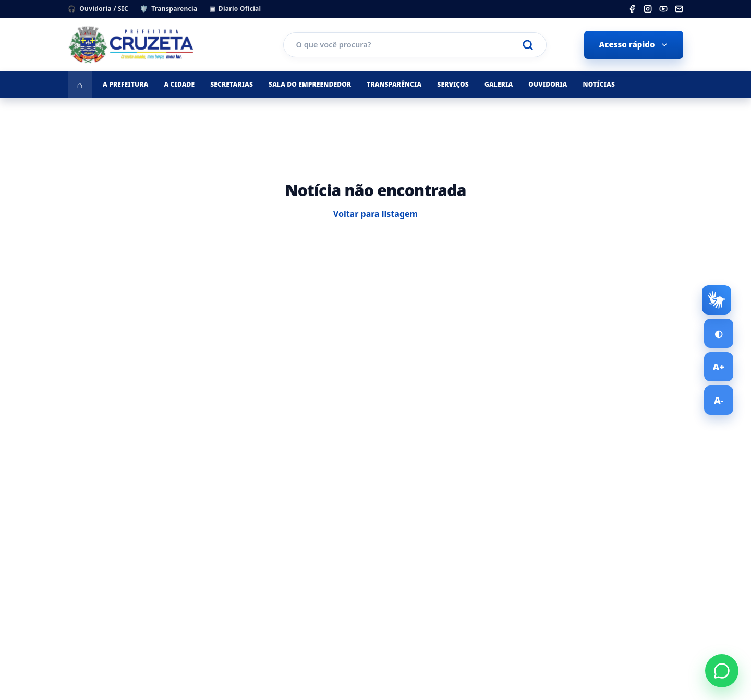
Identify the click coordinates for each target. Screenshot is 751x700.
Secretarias (232, 84)
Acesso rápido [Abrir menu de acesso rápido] (633, 44)
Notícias (599, 84)
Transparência (394, 84)
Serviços (453, 84)
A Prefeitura (125, 84)
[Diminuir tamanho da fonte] (719, 400)
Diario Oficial (235, 9)
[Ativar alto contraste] (719, 333)
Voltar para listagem (375, 214)
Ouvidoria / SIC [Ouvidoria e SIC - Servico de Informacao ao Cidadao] (98, 9)
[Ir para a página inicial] (80, 85)
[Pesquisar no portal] (409, 45)
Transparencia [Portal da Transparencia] (169, 9)
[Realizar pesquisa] (528, 45)
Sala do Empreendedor (310, 84)
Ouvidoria (548, 84)
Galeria (499, 84)
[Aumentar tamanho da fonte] (719, 367)
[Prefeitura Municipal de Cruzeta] (156, 45)
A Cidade (179, 84)
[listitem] (632, 9)
